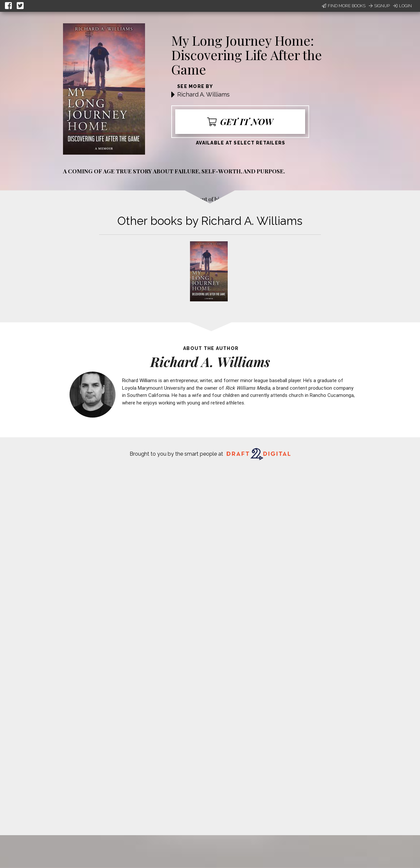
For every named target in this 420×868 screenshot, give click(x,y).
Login (402, 6)
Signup (379, 6)
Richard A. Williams (203, 94)
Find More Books (344, 6)
